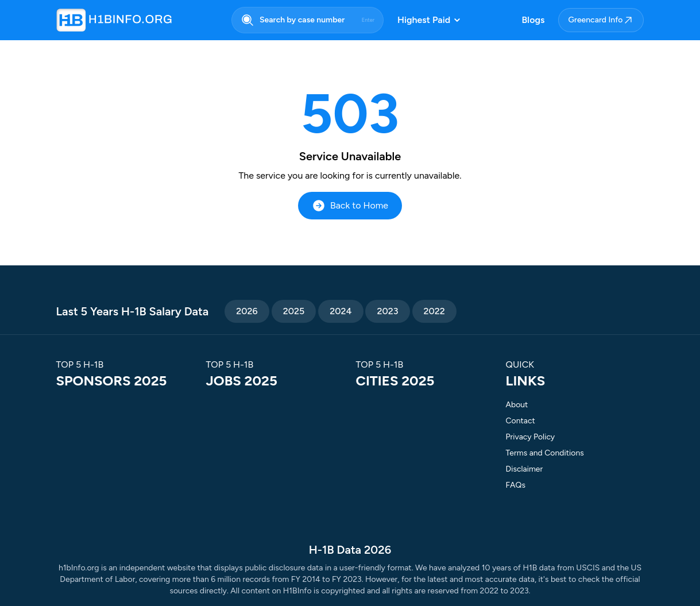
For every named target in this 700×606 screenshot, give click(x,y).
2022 (434, 311)
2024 (341, 311)
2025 (294, 311)
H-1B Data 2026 (350, 550)
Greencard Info (601, 20)
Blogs (533, 20)
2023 (387, 311)
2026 (247, 311)
